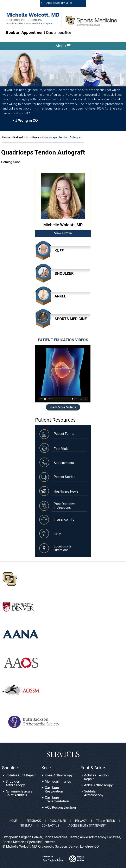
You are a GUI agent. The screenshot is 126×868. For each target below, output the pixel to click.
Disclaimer (58, 821)
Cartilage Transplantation (57, 799)
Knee (36, 137)
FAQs (58, 534)
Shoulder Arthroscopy (15, 783)
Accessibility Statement (87, 826)
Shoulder (64, 273)
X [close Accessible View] (42, 3)
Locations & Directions (62, 548)
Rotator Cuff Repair (21, 775)
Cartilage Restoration (54, 789)
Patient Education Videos (63, 340)
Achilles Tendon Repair (96, 777)
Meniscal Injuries (58, 781)
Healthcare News (66, 491)
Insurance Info (64, 520)
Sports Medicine (71, 319)
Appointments (64, 463)
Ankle (60, 296)
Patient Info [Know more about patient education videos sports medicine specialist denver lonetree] (22, 137)
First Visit (61, 449)
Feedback (34, 821)
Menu (63, 46)
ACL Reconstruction (60, 807)
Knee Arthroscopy (59, 775)
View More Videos (63, 407)
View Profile (63, 233)
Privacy (81, 821)
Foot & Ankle (93, 768)
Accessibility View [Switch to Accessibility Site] (63, 3)
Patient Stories (65, 477)
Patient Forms (64, 434)
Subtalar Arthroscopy (94, 793)
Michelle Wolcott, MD (63, 225)
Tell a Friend (106, 821)
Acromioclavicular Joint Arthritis (20, 793)
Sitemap (26, 826)
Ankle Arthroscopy (98, 785)
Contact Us (51, 826)
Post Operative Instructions (65, 506)
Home (6, 137)
